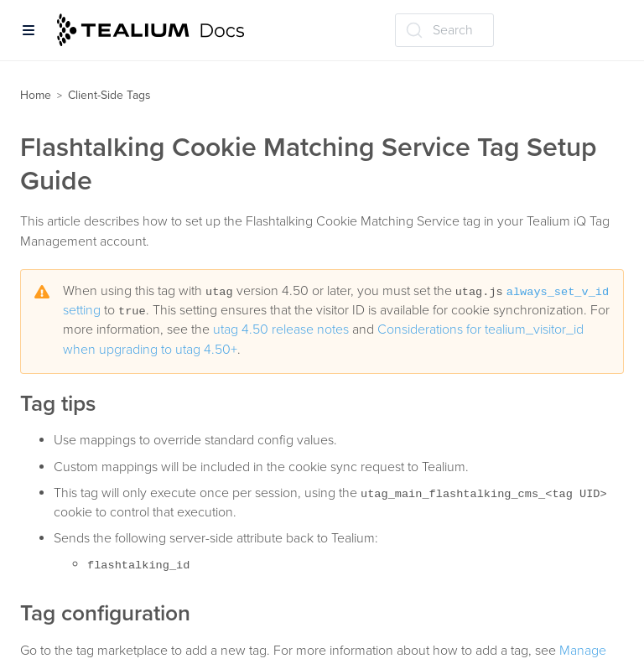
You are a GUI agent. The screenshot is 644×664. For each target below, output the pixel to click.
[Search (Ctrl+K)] (444, 30)
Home (36, 95)
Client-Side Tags (109, 95)
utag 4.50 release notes (281, 329)
